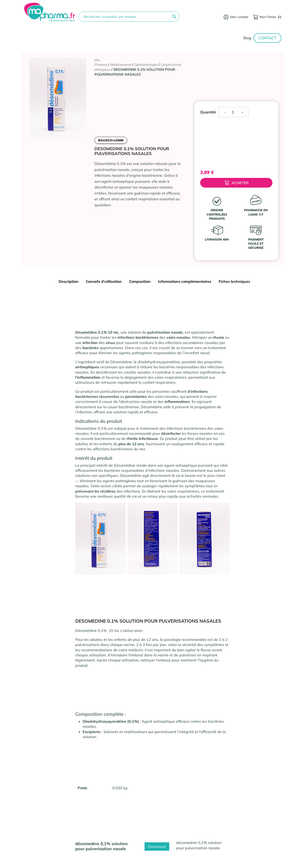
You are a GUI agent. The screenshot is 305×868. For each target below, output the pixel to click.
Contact (267, 38)
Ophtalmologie (146, 65)
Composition (140, 281)
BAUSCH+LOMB (111, 140)
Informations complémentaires (185, 281)
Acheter (237, 183)
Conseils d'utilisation (104, 281)
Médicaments (121, 65)
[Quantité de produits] (235, 112)
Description (69, 281)
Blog (247, 38)
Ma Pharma (101, 62)
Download (157, 847)
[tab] (69, 282)
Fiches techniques (234, 281)
